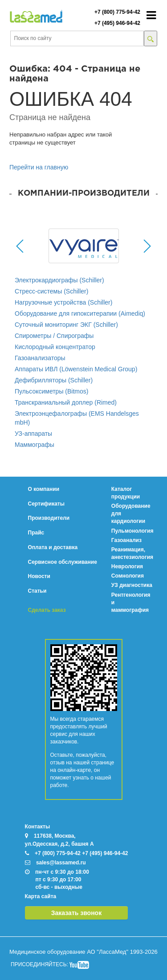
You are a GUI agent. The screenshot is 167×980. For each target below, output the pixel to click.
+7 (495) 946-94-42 (117, 23)
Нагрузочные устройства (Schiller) (63, 302)
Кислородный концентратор (55, 347)
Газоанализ (126, 540)
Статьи (37, 591)
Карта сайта (41, 896)
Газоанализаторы (40, 358)
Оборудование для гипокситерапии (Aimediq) (80, 313)
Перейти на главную (39, 167)
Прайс (36, 533)
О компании (44, 489)
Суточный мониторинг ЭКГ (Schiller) (66, 325)
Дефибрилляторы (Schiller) (54, 380)
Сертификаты (46, 504)
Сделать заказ (47, 610)
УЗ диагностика (132, 585)
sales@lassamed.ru (61, 863)
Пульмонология (132, 531)
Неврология (127, 566)
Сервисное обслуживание (63, 562)
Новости (39, 576)
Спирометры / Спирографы (54, 336)
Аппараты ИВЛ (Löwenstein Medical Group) (76, 369)
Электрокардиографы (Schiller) (59, 280)
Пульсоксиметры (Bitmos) (51, 391)
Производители (49, 518)
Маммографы (35, 445)
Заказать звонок (76, 913)
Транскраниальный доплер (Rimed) (66, 402)
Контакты (38, 827)
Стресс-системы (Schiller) (51, 291)
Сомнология (128, 576)
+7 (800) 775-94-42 (117, 12)
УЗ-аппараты (33, 434)
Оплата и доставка (53, 547)
